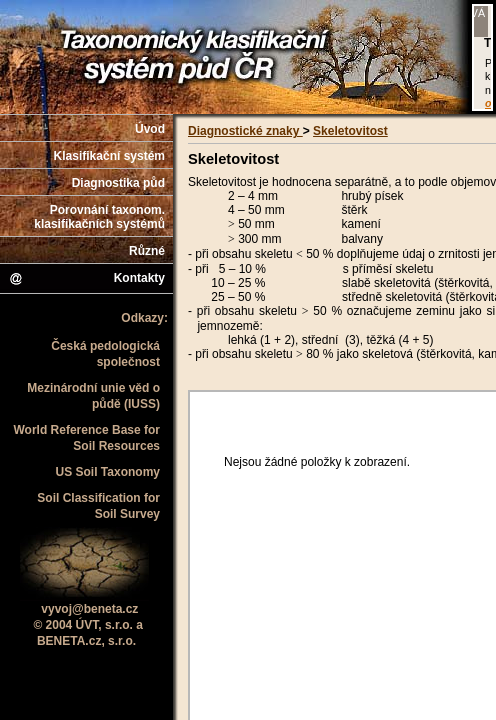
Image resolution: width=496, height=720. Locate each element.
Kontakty (86, 279)
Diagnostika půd (118, 183)
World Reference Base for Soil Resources (87, 438)
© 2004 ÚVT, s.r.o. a (88, 625)
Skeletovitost (350, 131)
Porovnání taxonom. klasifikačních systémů (99, 217)
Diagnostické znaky (245, 131)
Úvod (150, 129)
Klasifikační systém (109, 156)
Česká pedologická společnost (105, 354)
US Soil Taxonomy (108, 472)
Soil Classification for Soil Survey (98, 506)
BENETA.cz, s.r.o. (86, 641)
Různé (147, 251)
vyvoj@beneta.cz (89, 609)
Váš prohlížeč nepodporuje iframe (482, 57)
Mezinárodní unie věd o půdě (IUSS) (93, 396)
